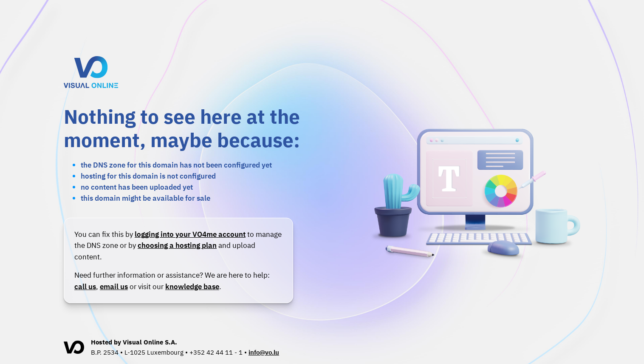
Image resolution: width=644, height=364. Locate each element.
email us (114, 286)
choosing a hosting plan (177, 245)
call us (85, 286)
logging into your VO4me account (190, 234)
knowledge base (192, 286)
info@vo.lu (264, 352)
